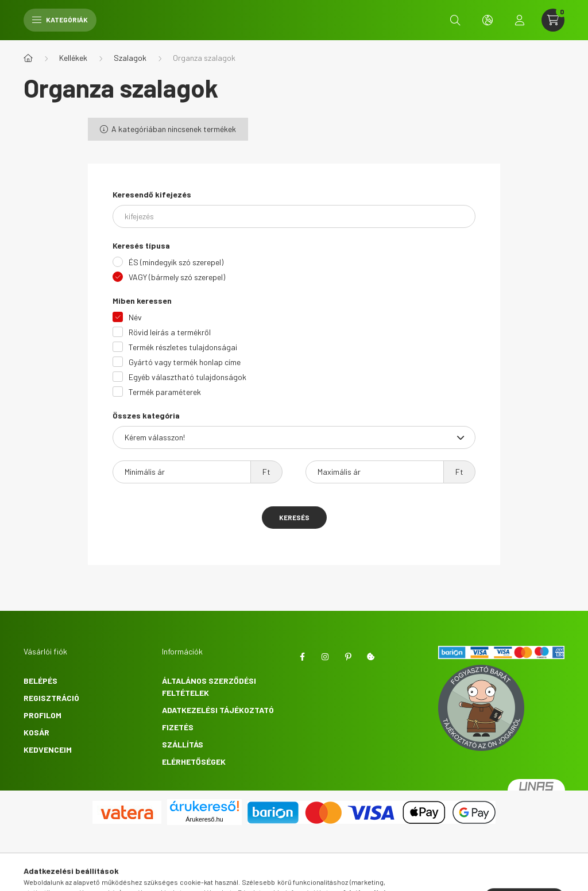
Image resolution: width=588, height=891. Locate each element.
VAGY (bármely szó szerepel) (177, 277)
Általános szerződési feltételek (209, 687)
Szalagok (130, 58)
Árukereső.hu (204, 819)
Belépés (40, 681)
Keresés (294, 517)
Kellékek (73, 58)
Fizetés (178, 727)
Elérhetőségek (194, 762)
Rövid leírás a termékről (170, 332)
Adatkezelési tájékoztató (218, 710)
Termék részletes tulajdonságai (183, 347)
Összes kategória (146, 415)
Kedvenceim (48, 749)
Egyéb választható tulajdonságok (187, 377)
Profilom (42, 715)
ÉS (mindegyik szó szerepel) (176, 262)
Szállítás (183, 744)
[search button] (455, 20)
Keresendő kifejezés (152, 194)
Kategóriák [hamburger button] (60, 20)
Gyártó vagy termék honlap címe (185, 362)
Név (135, 317)
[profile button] (520, 20)
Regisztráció (51, 698)
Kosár (36, 732)
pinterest (348, 657)
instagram (325, 657)
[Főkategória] (28, 58)
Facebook (302, 657)
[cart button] (553, 20)
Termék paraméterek (165, 392)
